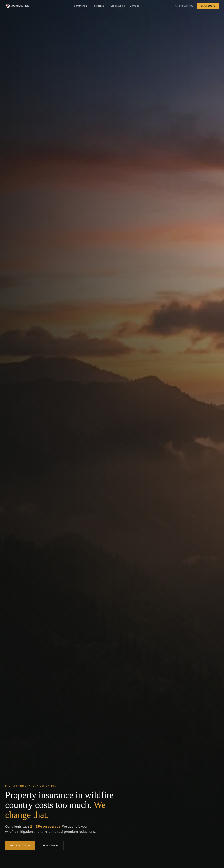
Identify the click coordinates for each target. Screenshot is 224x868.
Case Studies (118, 6)
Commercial (81, 6)
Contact (134, 6)
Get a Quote (208, 6)
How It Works (51, 845)
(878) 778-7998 (184, 6)
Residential (99, 6)
